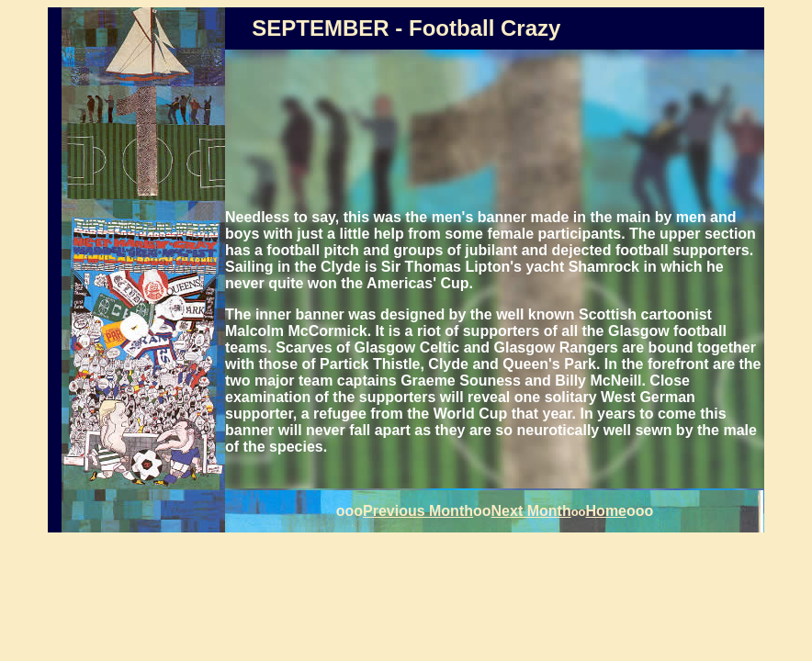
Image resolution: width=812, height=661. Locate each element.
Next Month (531, 511)
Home (606, 511)
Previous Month (418, 511)
